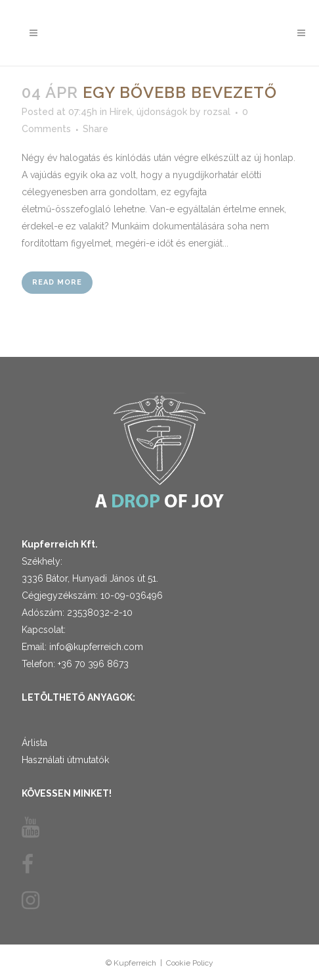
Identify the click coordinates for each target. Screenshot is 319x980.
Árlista (34, 743)
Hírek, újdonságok (148, 112)
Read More (57, 282)
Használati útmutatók (65, 760)
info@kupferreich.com (96, 647)
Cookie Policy (190, 963)
